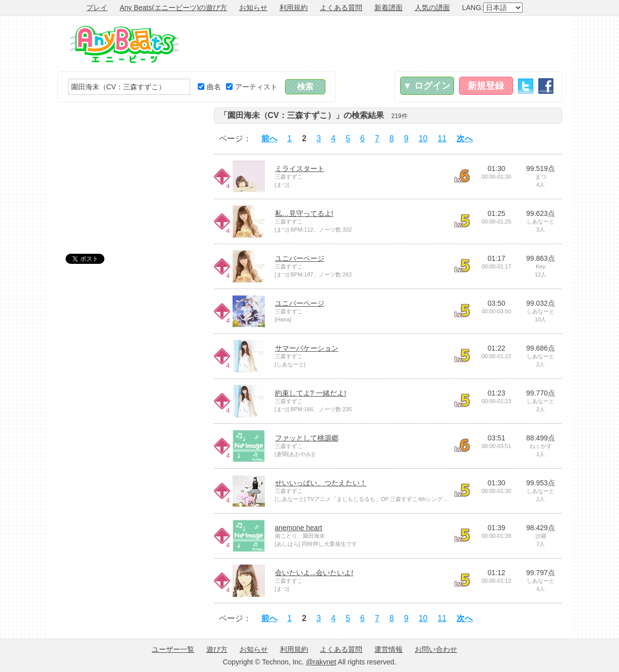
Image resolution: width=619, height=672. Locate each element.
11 (442, 138)
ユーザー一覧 (173, 649)
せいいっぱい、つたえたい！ (321, 483)
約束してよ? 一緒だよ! (311, 393)
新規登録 (486, 86)
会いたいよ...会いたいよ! (314, 573)
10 (423, 138)
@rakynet (321, 662)
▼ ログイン (427, 86)
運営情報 (388, 649)
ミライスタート (300, 169)
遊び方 (217, 649)
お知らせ (253, 8)
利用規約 (294, 8)
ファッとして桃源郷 (307, 438)
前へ (269, 138)
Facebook (546, 86)
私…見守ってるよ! (304, 213)
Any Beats (124, 44)
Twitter (526, 86)
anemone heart (299, 528)
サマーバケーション (307, 348)
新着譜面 (388, 8)
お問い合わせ (436, 649)
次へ (465, 138)
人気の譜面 (432, 8)
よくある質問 (341, 8)
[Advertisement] (378, 43)
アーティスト (252, 87)
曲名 (209, 87)
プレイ (97, 8)
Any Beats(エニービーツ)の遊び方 (173, 8)
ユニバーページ (300, 258)
